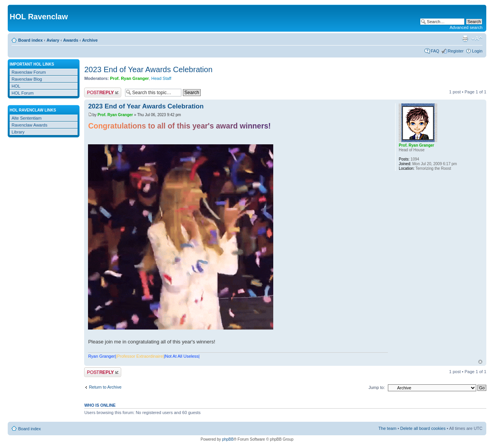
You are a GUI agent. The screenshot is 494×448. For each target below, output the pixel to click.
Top (480, 362)
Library (18, 132)
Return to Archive (105, 387)
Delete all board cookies (423, 428)
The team (387, 428)
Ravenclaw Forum (29, 72)
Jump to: (377, 387)
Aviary (53, 40)
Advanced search (466, 27)
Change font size (477, 39)
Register (456, 51)
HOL (16, 86)
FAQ (435, 51)
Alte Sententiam (27, 118)
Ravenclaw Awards (30, 125)
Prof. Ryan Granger (129, 78)
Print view (465, 39)
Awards (71, 40)
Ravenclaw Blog (27, 79)
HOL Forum (23, 93)
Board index (30, 40)
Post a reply (103, 92)
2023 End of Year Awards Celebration (148, 69)
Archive (90, 40)
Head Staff (161, 78)
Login (477, 51)
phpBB (228, 439)
